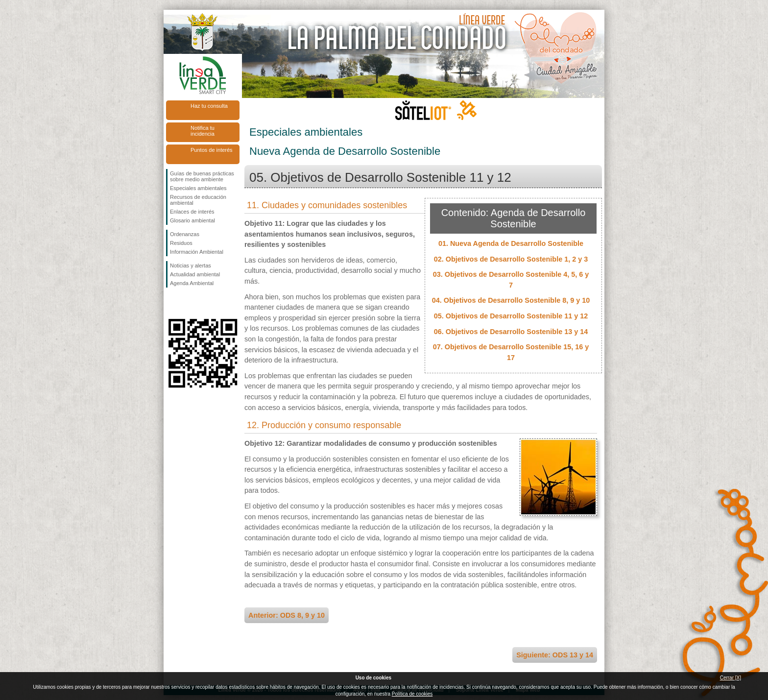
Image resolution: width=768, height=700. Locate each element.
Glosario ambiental (192, 220)
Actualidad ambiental (195, 274)
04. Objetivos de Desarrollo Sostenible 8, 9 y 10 (511, 300)
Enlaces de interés (192, 212)
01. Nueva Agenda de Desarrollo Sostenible (511, 243)
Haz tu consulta (209, 106)
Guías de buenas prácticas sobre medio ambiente (202, 176)
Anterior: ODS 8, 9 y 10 (287, 615)
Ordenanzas (185, 234)
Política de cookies (412, 694)
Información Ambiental (197, 252)
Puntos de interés (212, 150)
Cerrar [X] (731, 678)
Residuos (181, 243)
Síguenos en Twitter (188, 303)
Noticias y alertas (191, 266)
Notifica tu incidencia (203, 131)
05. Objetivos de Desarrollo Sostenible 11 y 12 (511, 316)
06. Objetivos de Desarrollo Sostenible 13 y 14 (511, 332)
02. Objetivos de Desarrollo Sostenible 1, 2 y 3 (511, 259)
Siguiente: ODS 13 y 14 (555, 655)
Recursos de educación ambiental (198, 200)
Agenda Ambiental (192, 283)
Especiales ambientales (198, 188)
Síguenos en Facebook (172, 303)
